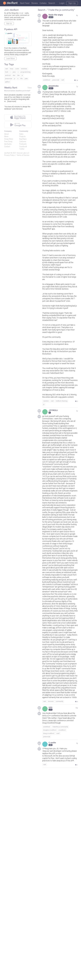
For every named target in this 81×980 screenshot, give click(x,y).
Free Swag (8, 141)
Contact (7, 146)
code (17, 69)
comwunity (59, 901)
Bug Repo (23, 139)
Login (62, 3)
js (44, 508)
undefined (47, 99)
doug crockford (49, 937)
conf (58, 937)
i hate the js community (60, 931)
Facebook (23, 146)
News (6, 136)
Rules (21, 134)
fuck (7, 72)
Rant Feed (25, 3)
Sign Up (72, 3)
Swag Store (9, 139)
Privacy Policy (9, 155)
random (46, 505)
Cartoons (23, 141)
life (21, 79)
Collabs (43, 3)
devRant (7, 153)
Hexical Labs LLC (23, 153)
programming (25, 72)
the (18, 75)
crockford (62, 934)
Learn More (10, 58)
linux (12, 69)
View (30, 88)
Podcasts (23, 144)
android (8, 75)
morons (51, 901)
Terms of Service (23, 155)
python (7, 82)
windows (24, 69)
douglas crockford (50, 934)
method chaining (62, 505)
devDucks (8, 144)
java (14, 72)
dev (14, 75)
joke (26, 79)
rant (63, 99)
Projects (22, 136)
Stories (35, 3)
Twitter (22, 149)
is (22, 75)
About (6, 134)
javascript (56, 99)
